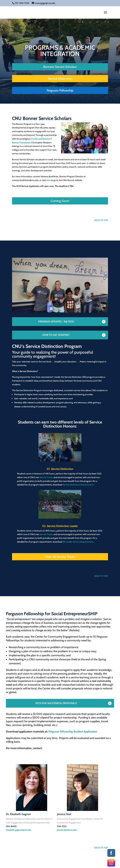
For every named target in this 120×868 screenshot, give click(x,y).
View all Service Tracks (60, 557)
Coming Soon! (60, 201)
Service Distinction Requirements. (78, 485)
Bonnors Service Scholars (60, 67)
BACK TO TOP (101, 220)
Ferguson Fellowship (60, 90)
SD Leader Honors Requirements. (78, 542)
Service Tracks (46, 477)
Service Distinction (60, 79)
